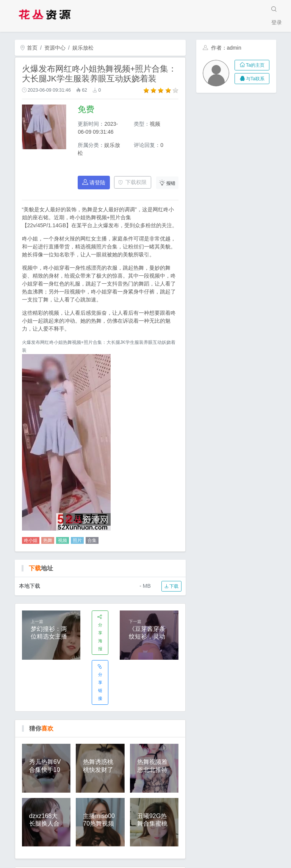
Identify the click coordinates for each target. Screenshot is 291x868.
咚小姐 (31, 540)
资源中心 (55, 48)
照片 (77, 540)
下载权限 (132, 182)
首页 (29, 48)
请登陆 (94, 182)
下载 (171, 586)
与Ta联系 (252, 79)
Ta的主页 (252, 65)
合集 (92, 540)
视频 (63, 540)
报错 (167, 183)
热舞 (48, 540)
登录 (277, 22)
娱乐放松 (83, 48)
